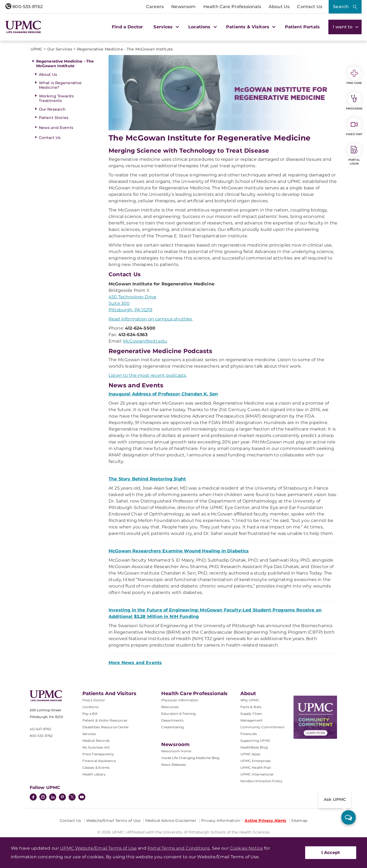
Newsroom (183, 7)
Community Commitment (262, 727)
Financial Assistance (99, 761)
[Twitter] (72, 797)
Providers (354, 101)
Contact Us (310, 7)
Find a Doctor (127, 27)
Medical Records (96, 741)
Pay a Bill (90, 714)
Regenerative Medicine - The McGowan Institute (65, 64)
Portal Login (354, 154)
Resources (170, 707)
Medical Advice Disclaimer (171, 821)
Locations (90, 707)
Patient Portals (302, 27)
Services (89, 734)
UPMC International (257, 774)
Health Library (94, 774)
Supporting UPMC (255, 741)
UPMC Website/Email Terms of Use (98, 848)
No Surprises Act (96, 747)
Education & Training (178, 714)
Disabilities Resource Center (106, 727)
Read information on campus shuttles (150, 319)
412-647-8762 (41, 729)
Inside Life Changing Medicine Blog (190, 758)
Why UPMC (250, 700)
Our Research (52, 109)
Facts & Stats (251, 707)
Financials (249, 734)
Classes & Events (96, 768)
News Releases (174, 765)
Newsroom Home (176, 751)
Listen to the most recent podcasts (147, 375)
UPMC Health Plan (256, 768)
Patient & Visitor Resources (105, 720)
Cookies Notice (246, 848)
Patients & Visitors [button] (250, 27)
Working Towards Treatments (56, 98)
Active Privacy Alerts (265, 821)
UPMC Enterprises (256, 761)
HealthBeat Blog (254, 747)
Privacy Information (220, 821)
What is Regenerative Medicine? (60, 85)
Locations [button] (202, 27)
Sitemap (299, 821)
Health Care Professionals (232, 7)
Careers (155, 7)
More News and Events (135, 663)
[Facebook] (33, 798)
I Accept (331, 852)
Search (341, 7)
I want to (345, 27)
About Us (279, 7)
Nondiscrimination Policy (262, 781)
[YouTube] (82, 798)
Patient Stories (54, 118)
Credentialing (172, 727)
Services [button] (166, 27)
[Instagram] (43, 798)
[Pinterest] (62, 798)
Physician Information (180, 700)
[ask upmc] (349, 817)
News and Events (56, 128)
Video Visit (354, 127)
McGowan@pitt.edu (145, 341)
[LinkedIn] (53, 798)
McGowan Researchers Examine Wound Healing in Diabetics (179, 551)
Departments (172, 720)
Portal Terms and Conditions (179, 848)
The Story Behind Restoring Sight (147, 479)
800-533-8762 (24, 7)
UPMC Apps (250, 754)
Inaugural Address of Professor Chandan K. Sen (163, 394)
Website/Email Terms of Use (113, 821)
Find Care (354, 76)
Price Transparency (98, 754)
